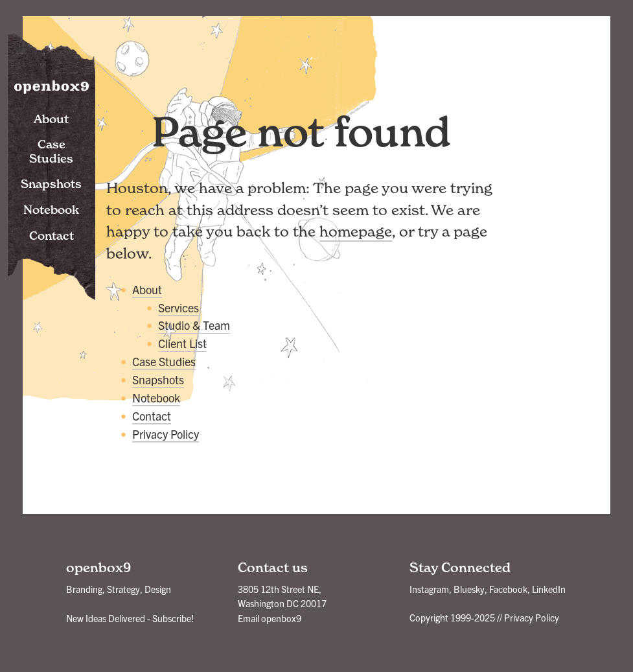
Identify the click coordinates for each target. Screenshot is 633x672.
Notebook (51, 210)
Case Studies (51, 151)
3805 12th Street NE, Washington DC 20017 (282, 596)
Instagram (429, 589)
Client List (182, 343)
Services (178, 307)
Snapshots (51, 184)
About (51, 119)
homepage (356, 231)
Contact (52, 236)
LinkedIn (549, 589)
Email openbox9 (270, 618)
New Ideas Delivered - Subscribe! (130, 618)
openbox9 (52, 84)
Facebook (508, 589)
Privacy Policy (166, 434)
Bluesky (469, 589)
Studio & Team (194, 325)
